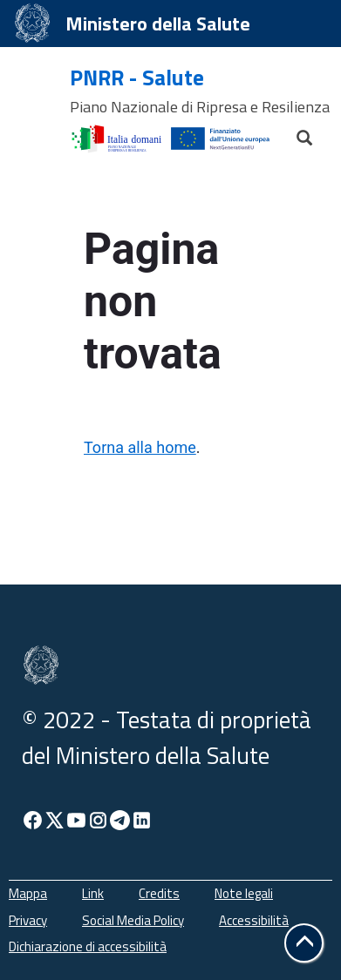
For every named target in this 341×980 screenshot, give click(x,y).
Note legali (244, 893)
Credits (159, 893)
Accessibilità (254, 920)
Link (93, 893)
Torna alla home (140, 447)
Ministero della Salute (158, 24)
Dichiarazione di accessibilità (88, 946)
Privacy (28, 920)
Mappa (28, 893)
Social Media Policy (133, 920)
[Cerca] (297, 133)
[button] (304, 943)
